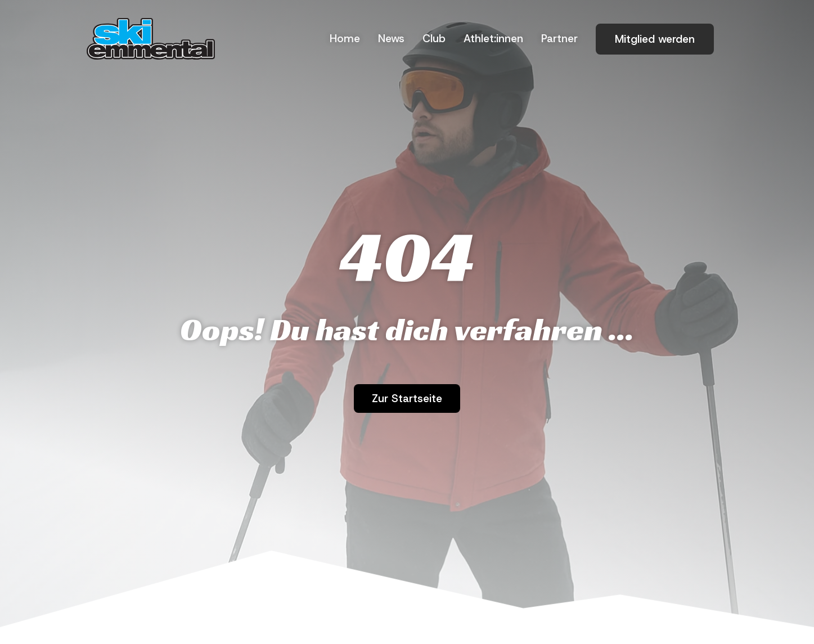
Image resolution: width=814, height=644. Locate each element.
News (391, 39)
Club (434, 39)
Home (345, 39)
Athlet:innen (493, 39)
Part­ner (559, 39)
